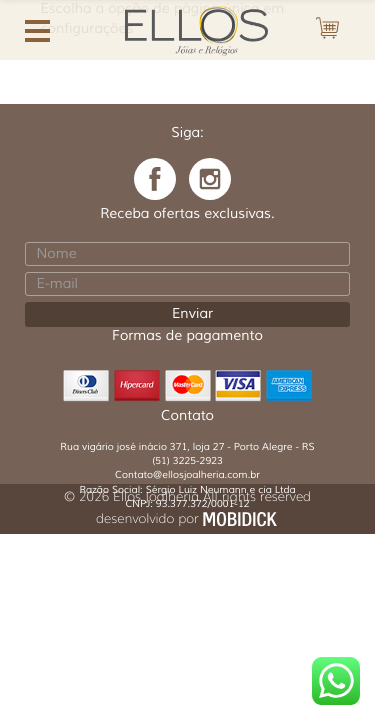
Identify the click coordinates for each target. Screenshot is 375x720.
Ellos (196, 28)
